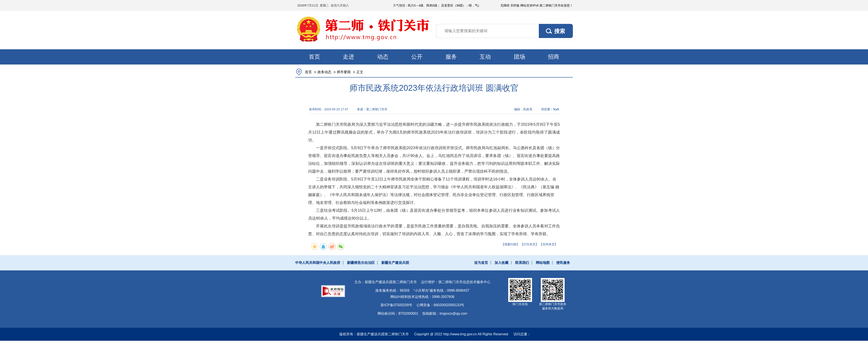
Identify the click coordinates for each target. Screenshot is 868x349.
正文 (360, 72)
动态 (383, 57)
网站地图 (543, 263)
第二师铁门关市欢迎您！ (556, 5)
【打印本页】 (529, 244)
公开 (417, 57)
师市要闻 (344, 72)
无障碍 (505, 5)
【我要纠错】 (510, 244)
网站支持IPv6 (529, 5)
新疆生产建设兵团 (395, 263)
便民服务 (563, 263)
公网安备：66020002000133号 (440, 305)
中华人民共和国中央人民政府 (318, 263)
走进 (349, 57)
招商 (554, 57)
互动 (485, 57)
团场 (519, 57)
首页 (314, 57)
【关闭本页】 (549, 244)
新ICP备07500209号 (396, 305)
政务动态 (324, 72)
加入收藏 (501, 263)
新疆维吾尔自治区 (361, 263)
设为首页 (481, 263)
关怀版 (515, 5)
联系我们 (522, 263)
